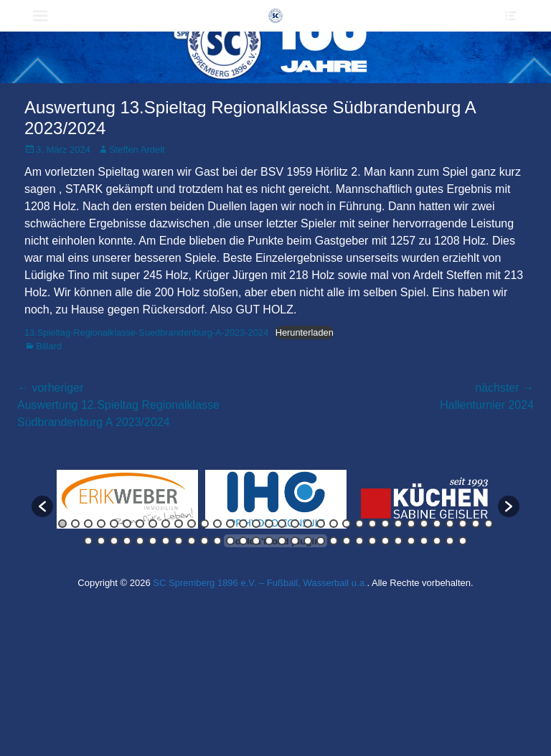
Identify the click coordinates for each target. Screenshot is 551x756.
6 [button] (127, 524)
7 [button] (140, 524)
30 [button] (437, 524)
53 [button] (321, 541)
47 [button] (243, 541)
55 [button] (347, 541)
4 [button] (101, 524)
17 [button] (269, 524)
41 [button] (166, 541)
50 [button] (282, 541)
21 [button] (321, 524)
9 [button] (166, 524)
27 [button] (398, 524)
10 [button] (179, 524)
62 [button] (437, 541)
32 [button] (463, 524)
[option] (127, 499)
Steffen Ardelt (137, 150)
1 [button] (62, 524)
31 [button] (450, 524)
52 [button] (308, 541)
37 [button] (114, 541)
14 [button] (230, 524)
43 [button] (192, 541)
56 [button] (359, 541)
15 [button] (243, 524)
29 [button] (424, 524)
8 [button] (153, 524)
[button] (42, 506)
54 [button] (334, 541)
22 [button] (334, 524)
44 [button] (204, 541)
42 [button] (179, 541)
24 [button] (359, 524)
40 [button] (153, 541)
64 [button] (463, 541)
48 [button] (256, 541)
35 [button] (88, 541)
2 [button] (75, 524)
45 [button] (217, 541)
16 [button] (256, 524)
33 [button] (476, 524)
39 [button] (140, 541)
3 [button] (88, 524)
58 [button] (385, 541)
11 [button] (192, 524)
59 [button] (398, 541)
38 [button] (127, 541)
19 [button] (295, 524)
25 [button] (372, 524)
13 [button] (217, 524)
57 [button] (372, 541)
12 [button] (204, 524)
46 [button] (230, 541)
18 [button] (282, 524)
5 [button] (114, 524)
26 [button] (385, 524)
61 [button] (424, 541)
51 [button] (295, 541)
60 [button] (411, 541)
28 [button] (411, 524)
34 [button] (489, 524)
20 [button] (308, 524)
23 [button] (347, 524)
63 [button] (450, 541)
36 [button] (101, 541)
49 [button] (269, 541)
